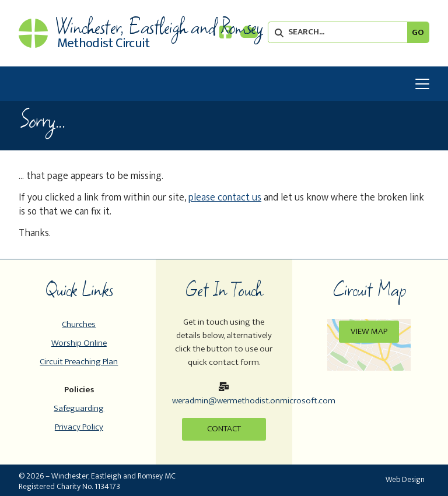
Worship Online (79, 343)
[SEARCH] (341, 32)
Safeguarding (79, 408)
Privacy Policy (79, 427)
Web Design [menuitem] (405, 479)
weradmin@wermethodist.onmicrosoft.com (254, 401)
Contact (224, 429)
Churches (79, 324)
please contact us (225, 197)
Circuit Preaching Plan (79, 362)
